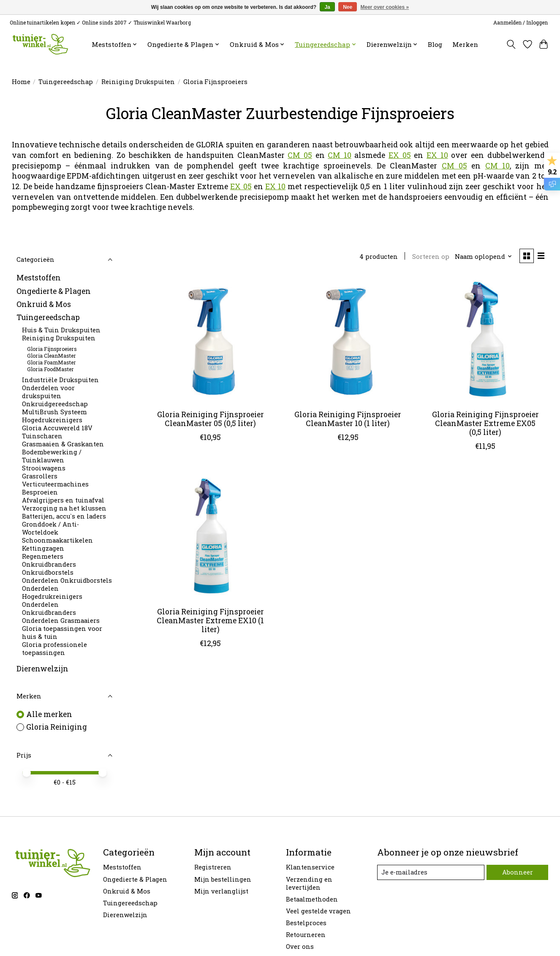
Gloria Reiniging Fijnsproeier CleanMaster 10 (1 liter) (348, 419)
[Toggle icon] (511, 44)
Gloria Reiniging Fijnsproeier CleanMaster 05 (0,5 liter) (211, 419)
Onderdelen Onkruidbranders (49, 608)
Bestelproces (306, 923)
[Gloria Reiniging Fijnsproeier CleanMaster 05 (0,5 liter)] (210, 340)
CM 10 (340, 155)
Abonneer (518, 872)
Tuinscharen (42, 436)
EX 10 (437, 155)
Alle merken (49, 714)
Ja (327, 7)
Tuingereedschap (66, 82)
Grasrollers (40, 476)
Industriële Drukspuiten (60, 380)
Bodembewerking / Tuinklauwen (52, 456)
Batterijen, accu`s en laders (64, 516)
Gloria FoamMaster (52, 362)
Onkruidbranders (49, 564)
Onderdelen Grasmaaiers (61, 621)
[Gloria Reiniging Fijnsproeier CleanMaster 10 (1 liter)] (348, 340)
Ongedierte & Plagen (54, 291)
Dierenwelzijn (42, 669)
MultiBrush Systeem (54, 412)
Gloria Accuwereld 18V (57, 428)
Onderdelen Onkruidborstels (67, 580)
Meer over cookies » (385, 7)
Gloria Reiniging (57, 727)
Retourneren (306, 935)
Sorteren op (431, 257)
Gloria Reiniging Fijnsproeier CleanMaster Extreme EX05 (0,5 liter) (485, 423)
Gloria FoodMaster (50, 369)
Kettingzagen (43, 548)
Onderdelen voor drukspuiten (48, 392)
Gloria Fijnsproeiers (52, 349)
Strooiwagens (44, 468)
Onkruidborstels (48, 572)
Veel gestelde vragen (318, 911)
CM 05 (300, 155)
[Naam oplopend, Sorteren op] (484, 257)
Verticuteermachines (55, 484)
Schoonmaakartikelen (57, 540)
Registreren (213, 867)
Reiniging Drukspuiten (138, 82)
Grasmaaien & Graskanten (63, 444)
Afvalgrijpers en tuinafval (63, 500)
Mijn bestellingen (223, 879)
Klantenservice (310, 867)
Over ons (300, 946)
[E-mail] (431, 872)
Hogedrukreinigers (52, 420)
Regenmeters (43, 556)
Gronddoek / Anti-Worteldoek (50, 528)
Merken (465, 44)
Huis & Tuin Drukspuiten (61, 330)
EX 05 (400, 155)
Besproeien (40, 492)
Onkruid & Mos (44, 304)
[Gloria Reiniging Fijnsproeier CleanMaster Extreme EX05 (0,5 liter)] (485, 340)
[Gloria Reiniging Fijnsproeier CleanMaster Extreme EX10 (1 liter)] (210, 537)
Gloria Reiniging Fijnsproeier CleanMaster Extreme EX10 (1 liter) (210, 621)
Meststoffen (39, 278)
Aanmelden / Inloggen (521, 22)
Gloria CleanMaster (52, 356)
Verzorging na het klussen (64, 508)
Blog (435, 44)
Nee (348, 7)
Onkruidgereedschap (55, 404)
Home (21, 82)
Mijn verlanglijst (221, 891)
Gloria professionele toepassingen (54, 649)
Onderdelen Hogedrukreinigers (52, 592)
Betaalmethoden (312, 899)
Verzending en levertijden (309, 883)
